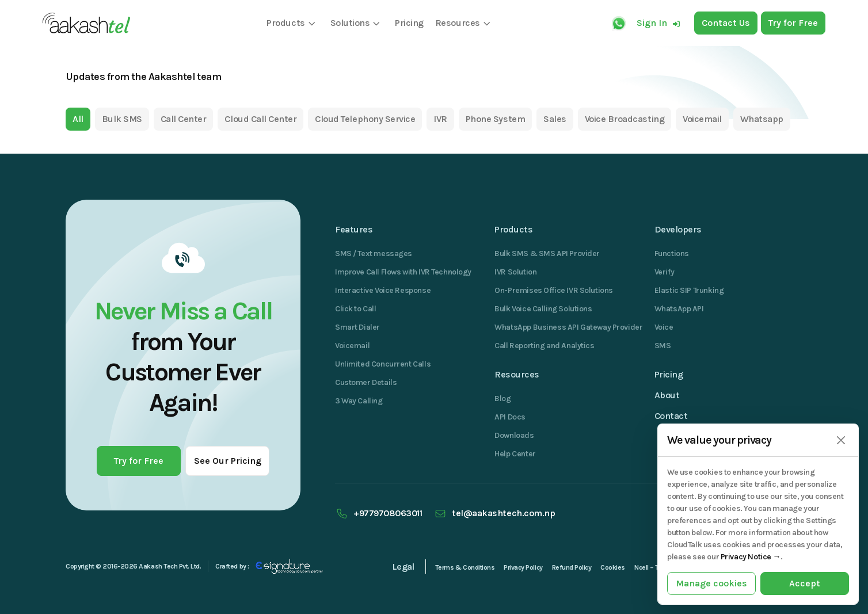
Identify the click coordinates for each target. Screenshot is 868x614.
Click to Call (356, 309)
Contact (671, 416)
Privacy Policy (523, 567)
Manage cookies (711, 583)
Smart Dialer (357, 327)
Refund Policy (572, 567)
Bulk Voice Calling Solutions (543, 309)
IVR (440, 119)
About (667, 395)
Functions (672, 253)
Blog (502, 398)
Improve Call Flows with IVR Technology (403, 272)
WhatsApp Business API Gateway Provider (568, 327)
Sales (555, 119)
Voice (664, 327)
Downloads (514, 435)
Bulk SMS (122, 119)
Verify (664, 272)
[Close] (841, 441)
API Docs (510, 417)
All (78, 119)
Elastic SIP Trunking (689, 290)
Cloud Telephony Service (365, 119)
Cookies (613, 567)
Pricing (669, 374)
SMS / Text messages (374, 253)
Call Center (184, 119)
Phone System (495, 119)
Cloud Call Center (260, 119)
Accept (805, 583)
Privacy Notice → (751, 557)
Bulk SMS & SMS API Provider (547, 253)
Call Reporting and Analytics (544, 346)
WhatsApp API (679, 309)
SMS (663, 346)
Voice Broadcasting (625, 119)
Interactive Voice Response (383, 290)
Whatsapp (762, 119)
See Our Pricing (228, 461)
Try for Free (139, 461)
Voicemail (702, 119)
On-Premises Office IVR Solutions (554, 290)
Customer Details (366, 382)
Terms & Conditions (465, 567)
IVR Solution (515, 272)
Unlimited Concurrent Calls (383, 364)
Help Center (515, 454)
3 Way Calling (359, 401)
